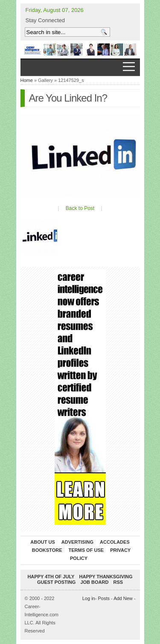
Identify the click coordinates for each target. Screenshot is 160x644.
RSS (118, 582)
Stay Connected (45, 20)
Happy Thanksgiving (106, 577)
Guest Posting (56, 582)
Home (27, 80)
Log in (89, 598)
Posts (104, 598)
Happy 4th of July (51, 577)
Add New (123, 598)
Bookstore (47, 550)
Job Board (94, 582)
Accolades (115, 542)
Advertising (77, 542)
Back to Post (80, 208)
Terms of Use (86, 550)
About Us (42, 542)
